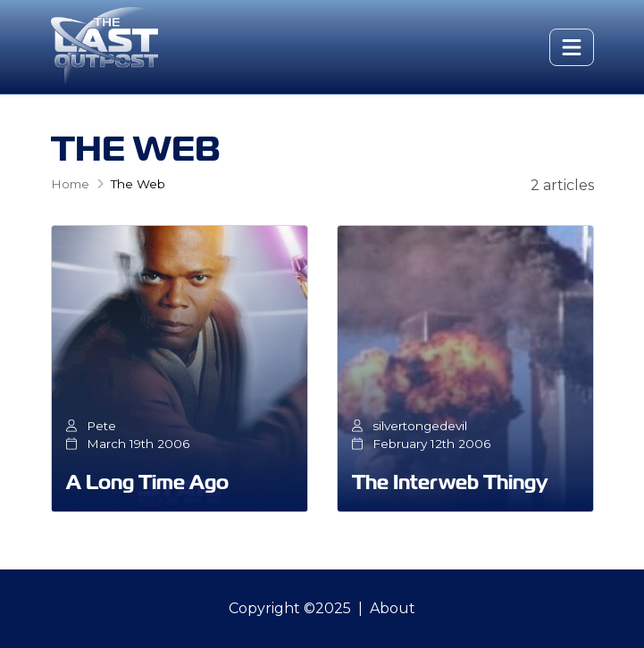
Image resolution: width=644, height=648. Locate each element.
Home (70, 184)
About (393, 608)
